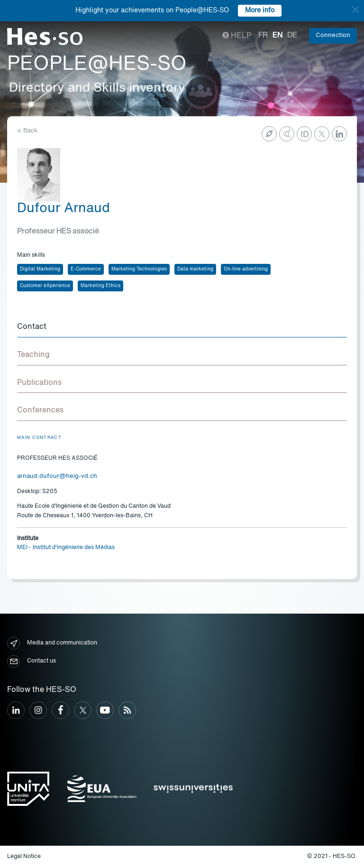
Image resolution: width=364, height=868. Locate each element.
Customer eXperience (45, 286)
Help (237, 36)
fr (263, 36)
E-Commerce (86, 269)
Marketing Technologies (139, 269)
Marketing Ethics (100, 286)
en (278, 36)
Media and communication (52, 643)
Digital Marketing (40, 269)
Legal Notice (24, 857)
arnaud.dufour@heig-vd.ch (57, 476)
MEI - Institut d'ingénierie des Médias (66, 548)
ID (305, 135)
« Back (27, 131)
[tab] (182, 327)
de (292, 36)
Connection (333, 35)
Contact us (32, 661)
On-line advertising (246, 269)
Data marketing (195, 269)
